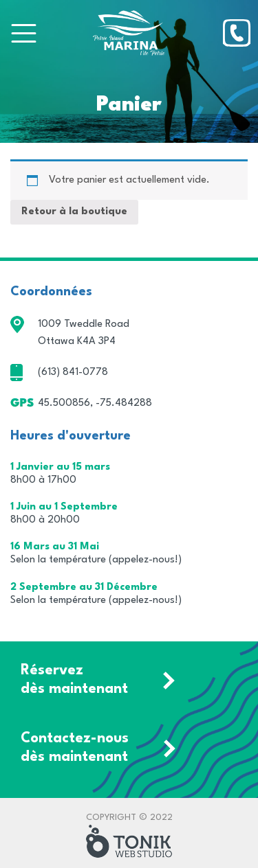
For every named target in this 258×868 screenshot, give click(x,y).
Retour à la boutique (74, 212)
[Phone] (237, 33)
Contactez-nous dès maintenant (75, 748)
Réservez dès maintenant (74, 680)
